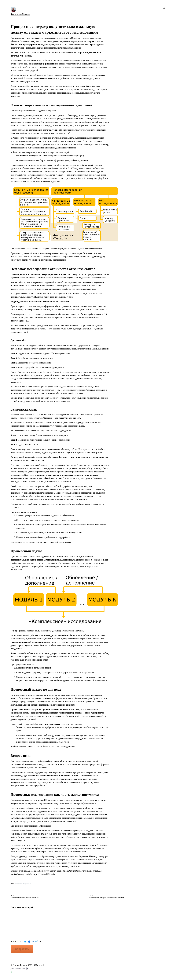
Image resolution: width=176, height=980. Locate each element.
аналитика (18, 884)
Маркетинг (27, 884)
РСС (41, 965)
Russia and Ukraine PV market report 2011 (25, 898)
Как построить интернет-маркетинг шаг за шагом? (107, 898)
